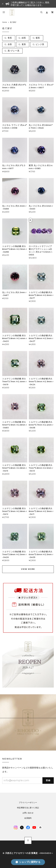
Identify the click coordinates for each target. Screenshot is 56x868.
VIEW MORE (28, 569)
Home (4, 22)
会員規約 (28, 818)
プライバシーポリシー (28, 803)
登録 (48, 780)
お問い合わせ (28, 813)
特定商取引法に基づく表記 (28, 808)
